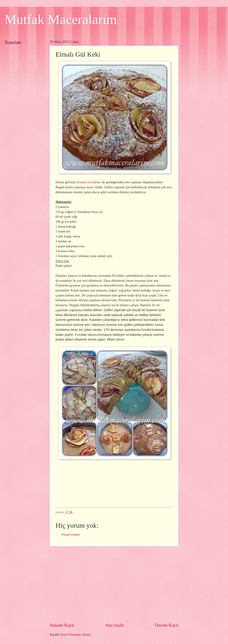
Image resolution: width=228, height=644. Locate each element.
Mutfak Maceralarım (61, 19)
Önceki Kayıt (167, 625)
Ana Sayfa (115, 625)
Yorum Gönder (71, 535)
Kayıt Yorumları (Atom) (76, 635)
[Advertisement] (114, 584)
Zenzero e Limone (88, 182)
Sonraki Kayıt (62, 625)
